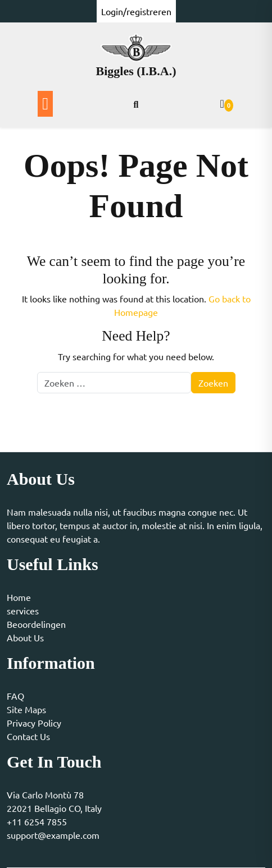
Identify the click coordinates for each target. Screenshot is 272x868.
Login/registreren (136, 11)
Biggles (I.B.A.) (136, 71)
